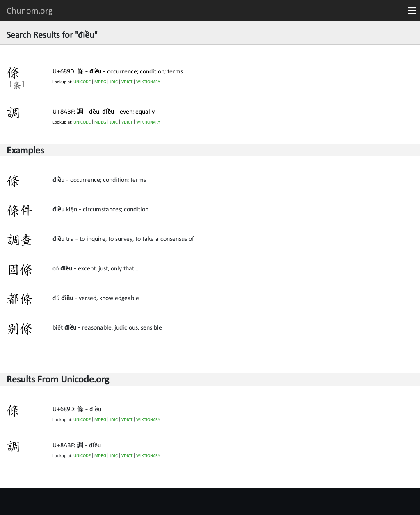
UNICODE (82, 82)
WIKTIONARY (148, 82)
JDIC (114, 82)
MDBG (100, 82)
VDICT (127, 82)
